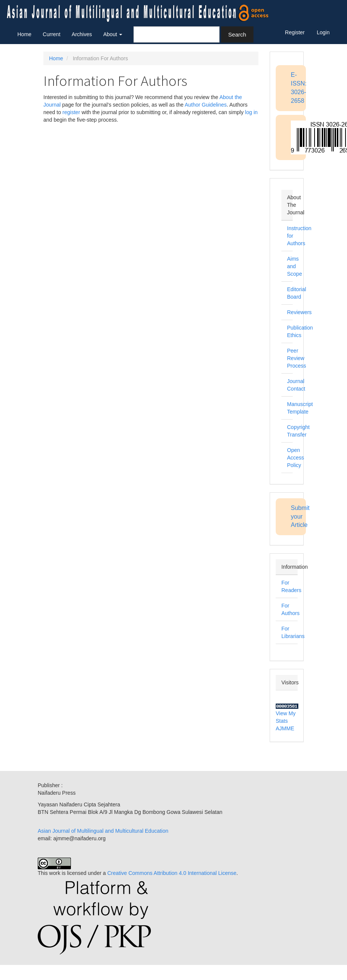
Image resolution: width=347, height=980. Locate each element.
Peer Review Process (297, 358)
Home (24, 34)
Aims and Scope (295, 266)
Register (295, 32)
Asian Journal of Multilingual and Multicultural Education (103, 831)
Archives (82, 34)
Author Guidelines (206, 105)
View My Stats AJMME (286, 721)
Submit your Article (300, 517)
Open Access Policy (296, 458)
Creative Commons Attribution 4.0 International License (172, 873)
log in (251, 112)
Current (51, 34)
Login (323, 32)
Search (237, 34)
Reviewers (299, 312)
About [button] (113, 34)
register (71, 112)
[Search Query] (177, 34)
